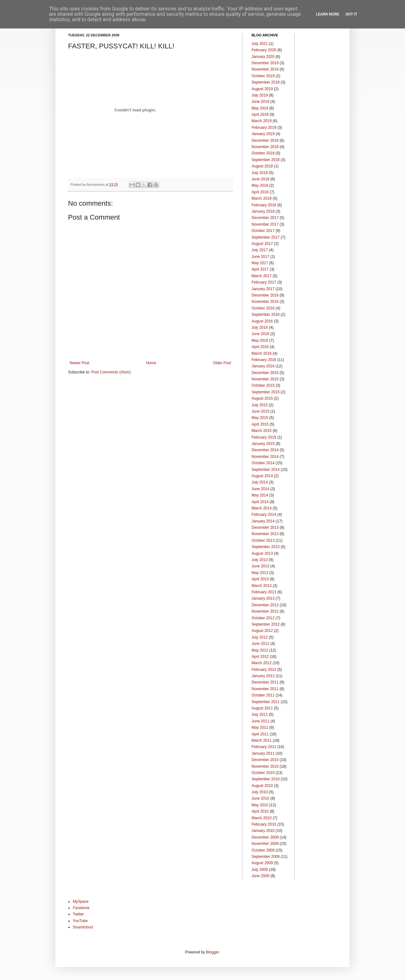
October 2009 (263, 850)
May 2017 (260, 263)
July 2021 (260, 44)
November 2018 (265, 147)
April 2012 (260, 657)
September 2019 (266, 82)
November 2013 (265, 534)
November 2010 (265, 766)
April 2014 (260, 502)
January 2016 (263, 366)
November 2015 (265, 379)
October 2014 (263, 463)
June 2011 (260, 721)
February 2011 (264, 747)
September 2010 (266, 779)
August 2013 (262, 553)
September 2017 (266, 237)
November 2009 (265, 844)
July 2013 (260, 560)
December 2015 (265, 373)
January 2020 (263, 57)
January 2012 (263, 676)
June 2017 (260, 257)
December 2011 (265, 682)
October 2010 (263, 773)
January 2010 (263, 831)
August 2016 (262, 321)
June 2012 (260, 644)
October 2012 (263, 618)
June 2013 (260, 566)
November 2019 (265, 69)
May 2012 (260, 650)
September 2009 (266, 857)
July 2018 (260, 173)
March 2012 (262, 663)
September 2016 (266, 315)
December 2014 (265, 450)
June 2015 (260, 411)
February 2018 (264, 205)
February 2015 (264, 437)
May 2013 (260, 573)
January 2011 (263, 753)
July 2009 (260, 870)
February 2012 (264, 670)
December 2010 (265, 760)
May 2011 (260, 727)
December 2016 (265, 295)
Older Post (222, 363)
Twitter (78, 914)
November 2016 (265, 302)
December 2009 (265, 837)
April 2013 (260, 579)
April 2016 (260, 347)
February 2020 (264, 50)
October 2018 (263, 153)
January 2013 (263, 598)
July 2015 (260, 405)
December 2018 (265, 140)
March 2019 (262, 121)
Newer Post (79, 363)
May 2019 (260, 108)
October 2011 (263, 695)
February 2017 (264, 282)
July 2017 (260, 250)
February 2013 (264, 592)
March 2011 (262, 740)
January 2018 (263, 211)
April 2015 (260, 424)
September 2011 (266, 702)
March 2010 (262, 818)
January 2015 (263, 444)
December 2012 (265, 605)
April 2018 (260, 192)
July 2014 (260, 482)
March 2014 (262, 508)
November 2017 (265, 224)
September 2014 (266, 470)
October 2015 (263, 385)
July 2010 (260, 792)
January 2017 (263, 289)
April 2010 (260, 811)
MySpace (81, 902)
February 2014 (264, 515)
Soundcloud (83, 927)
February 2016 (264, 360)
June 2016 (260, 334)
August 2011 (262, 708)
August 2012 (262, 631)
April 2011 (260, 734)
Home (151, 363)
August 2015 (262, 398)
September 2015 (266, 392)
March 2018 (262, 198)
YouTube (80, 921)
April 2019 (260, 115)
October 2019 (263, 76)
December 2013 (265, 527)
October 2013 (263, 540)
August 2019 (262, 89)
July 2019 (260, 95)
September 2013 (266, 547)
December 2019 (265, 63)
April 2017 (260, 269)
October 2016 (263, 308)
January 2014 (263, 521)
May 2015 (260, 418)
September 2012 (266, 624)
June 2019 (260, 102)
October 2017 (263, 231)
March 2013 (262, 586)
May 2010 (260, 805)
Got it (351, 14)
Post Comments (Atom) (111, 372)
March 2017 (262, 276)
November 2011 (265, 689)
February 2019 (264, 128)
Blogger (212, 952)
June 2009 (260, 876)
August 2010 (262, 786)
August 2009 (262, 863)
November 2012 (265, 611)
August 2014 (262, 476)
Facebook (81, 908)
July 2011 (260, 715)
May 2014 (260, 495)
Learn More (328, 14)
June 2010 (260, 798)
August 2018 (262, 166)
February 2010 (264, 824)
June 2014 (260, 489)
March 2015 (262, 431)
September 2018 (266, 160)
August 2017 (262, 244)
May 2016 (260, 340)
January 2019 (263, 134)
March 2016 (262, 353)
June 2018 (260, 179)
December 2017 (265, 218)
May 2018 (260, 185)
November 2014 (265, 457)
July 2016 (260, 328)
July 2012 (260, 637)
